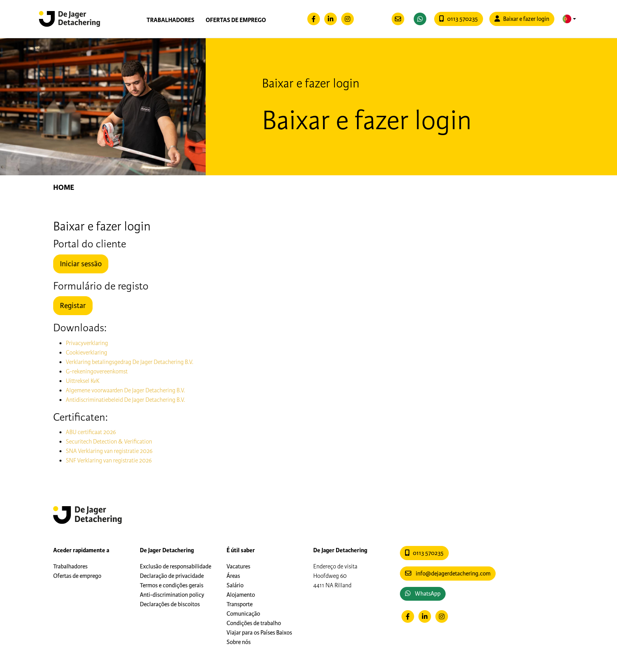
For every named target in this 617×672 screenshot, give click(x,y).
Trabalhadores (170, 20)
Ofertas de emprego (236, 20)
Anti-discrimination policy (172, 595)
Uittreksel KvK (83, 381)
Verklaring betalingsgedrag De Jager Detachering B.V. (130, 362)
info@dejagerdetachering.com (448, 574)
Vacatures (238, 566)
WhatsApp (423, 594)
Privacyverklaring (87, 343)
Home (64, 187)
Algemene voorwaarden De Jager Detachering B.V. (125, 390)
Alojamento (241, 595)
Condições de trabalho (254, 623)
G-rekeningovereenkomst (97, 371)
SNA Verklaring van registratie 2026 (109, 451)
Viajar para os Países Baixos (259, 633)
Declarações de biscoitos (170, 604)
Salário (235, 585)
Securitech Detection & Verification (109, 442)
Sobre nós (239, 642)
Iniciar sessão (81, 264)
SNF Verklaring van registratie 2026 (109, 460)
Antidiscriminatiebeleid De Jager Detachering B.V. (125, 400)
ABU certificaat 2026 (91, 432)
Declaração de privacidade (172, 576)
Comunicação (243, 614)
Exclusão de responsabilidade (176, 566)
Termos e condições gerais (172, 585)
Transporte (240, 604)
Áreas (233, 576)
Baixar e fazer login (522, 19)
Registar (73, 305)
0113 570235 (459, 19)
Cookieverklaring (86, 353)
